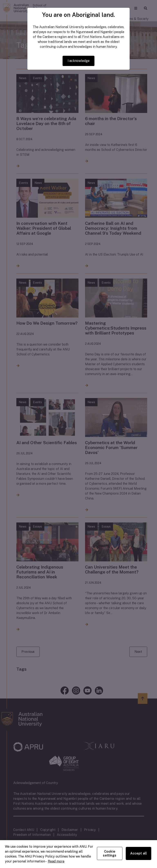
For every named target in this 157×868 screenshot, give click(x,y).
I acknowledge (79, 61)
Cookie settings (110, 853)
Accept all (139, 853)
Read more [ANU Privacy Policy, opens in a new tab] (56, 861)
